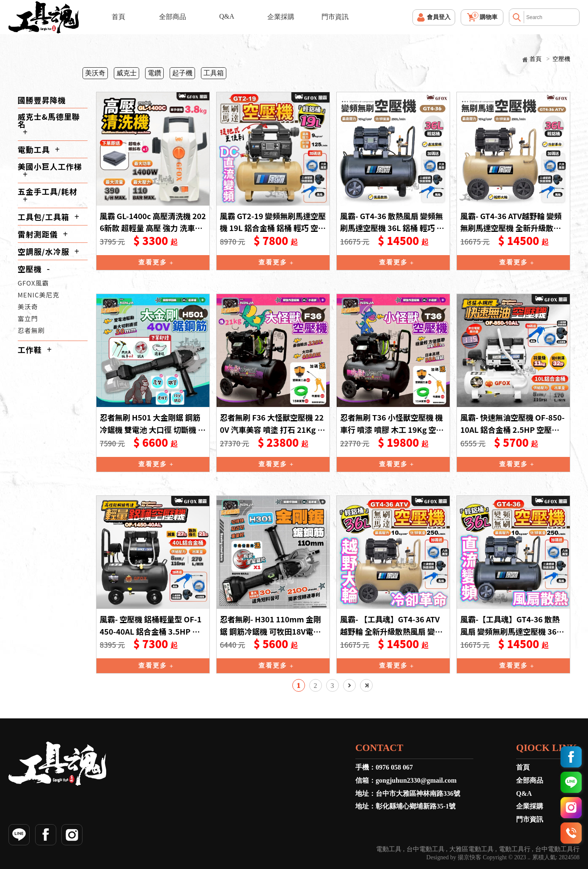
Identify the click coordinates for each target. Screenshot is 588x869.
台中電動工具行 (557, 849)
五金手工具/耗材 (48, 191)
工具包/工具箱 (44, 217)
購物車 (485, 16)
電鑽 (154, 73)
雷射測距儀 (38, 234)
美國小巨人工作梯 (50, 166)
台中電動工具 (426, 849)
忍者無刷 (31, 330)
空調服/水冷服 (44, 251)
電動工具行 (515, 849)
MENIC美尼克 (39, 295)
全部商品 (173, 17)
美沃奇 (95, 73)
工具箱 (214, 73)
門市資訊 (335, 17)
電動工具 (34, 149)
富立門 (28, 318)
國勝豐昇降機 (42, 100)
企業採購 (281, 17)
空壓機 (561, 59)
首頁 (118, 17)
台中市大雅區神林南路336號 (418, 793)
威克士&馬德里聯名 (49, 120)
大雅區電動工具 (471, 849)
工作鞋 (30, 349)
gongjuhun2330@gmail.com (416, 780)
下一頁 (349, 685)
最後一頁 (366, 685)
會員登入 (439, 17)
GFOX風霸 (33, 283)
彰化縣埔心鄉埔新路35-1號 (416, 806)
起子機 (182, 73)
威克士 (126, 73)
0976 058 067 (394, 767)
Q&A (227, 16)
